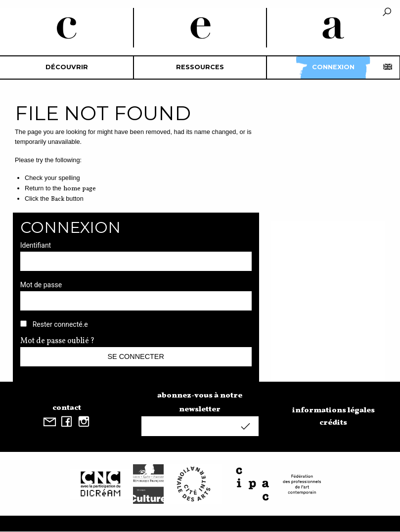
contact (67, 408)
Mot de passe (41, 285)
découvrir (67, 67)
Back (58, 199)
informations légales (333, 410)
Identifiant (36, 245)
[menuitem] (67, 67)
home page (80, 189)
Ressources (200, 67)
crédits (333, 423)
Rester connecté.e (60, 324)
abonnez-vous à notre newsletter (200, 402)
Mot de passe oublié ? (57, 341)
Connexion (333, 67)
